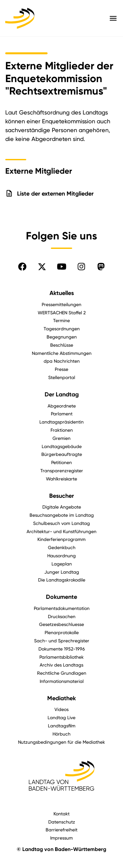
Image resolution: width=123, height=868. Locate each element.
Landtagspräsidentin (61, 422)
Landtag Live (61, 717)
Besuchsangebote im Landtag (62, 515)
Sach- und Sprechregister (62, 641)
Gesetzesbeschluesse (61, 624)
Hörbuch (61, 734)
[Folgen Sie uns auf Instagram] (81, 267)
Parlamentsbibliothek (61, 657)
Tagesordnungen (62, 329)
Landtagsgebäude (62, 446)
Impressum (61, 838)
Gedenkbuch (62, 547)
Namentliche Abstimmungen (62, 353)
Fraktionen (62, 430)
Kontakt (61, 814)
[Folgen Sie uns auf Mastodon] (101, 267)
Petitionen (61, 462)
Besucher (61, 496)
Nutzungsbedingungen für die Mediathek (61, 742)
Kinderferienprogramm (61, 539)
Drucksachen (62, 616)
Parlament (62, 414)
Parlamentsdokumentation (62, 608)
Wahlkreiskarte (61, 479)
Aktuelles (62, 293)
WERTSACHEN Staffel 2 (62, 312)
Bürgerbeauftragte (62, 454)
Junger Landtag (62, 572)
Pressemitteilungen (61, 304)
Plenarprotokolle (62, 632)
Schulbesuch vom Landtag (61, 523)
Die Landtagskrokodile (62, 580)
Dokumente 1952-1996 (62, 649)
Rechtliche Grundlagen (62, 673)
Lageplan (62, 564)
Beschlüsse (62, 345)
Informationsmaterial (62, 681)
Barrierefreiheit (61, 830)
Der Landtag (62, 394)
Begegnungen (62, 337)
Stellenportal (62, 377)
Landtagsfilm (62, 726)
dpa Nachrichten (62, 361)
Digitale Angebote (62, 507)
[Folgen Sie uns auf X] (42, 267)
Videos (61, 709)
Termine (61, 320)
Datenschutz (62, 822)
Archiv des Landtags (61, 665)
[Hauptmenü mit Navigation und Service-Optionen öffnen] (113, 18)
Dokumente (61, 597)
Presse (61, 369)
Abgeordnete (62, 406)
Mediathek (61, 698)
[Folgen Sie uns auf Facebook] (22, 267)
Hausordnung (61, 556)
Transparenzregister (62, 470)
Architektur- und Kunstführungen (61, 531)
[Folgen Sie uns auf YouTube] (62, 267)
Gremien (61, 438)
